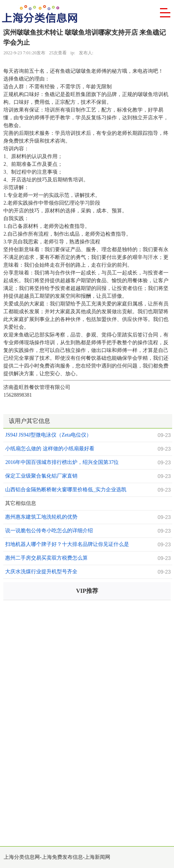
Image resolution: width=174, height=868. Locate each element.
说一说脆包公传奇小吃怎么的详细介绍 (49, 531)
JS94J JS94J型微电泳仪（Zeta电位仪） (48, 435)
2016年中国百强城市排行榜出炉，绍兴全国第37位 (62, 462)
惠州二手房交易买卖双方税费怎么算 (46, 558)
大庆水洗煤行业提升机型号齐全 (41, 572)
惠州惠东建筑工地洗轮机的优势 (41, 517)
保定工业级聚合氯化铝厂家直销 (41, 476)
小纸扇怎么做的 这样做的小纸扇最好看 (50, 449)
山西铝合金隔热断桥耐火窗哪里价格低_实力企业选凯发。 (66, 491)
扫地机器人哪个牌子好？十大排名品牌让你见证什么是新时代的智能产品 (67, 545)
